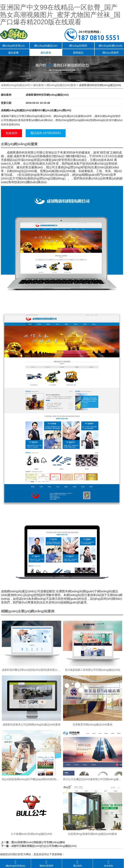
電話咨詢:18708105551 (46, 133)
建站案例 (46, 53)
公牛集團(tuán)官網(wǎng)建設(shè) (32, 834)
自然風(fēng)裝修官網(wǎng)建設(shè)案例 (92, 834)
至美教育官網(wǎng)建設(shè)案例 (92, 725)
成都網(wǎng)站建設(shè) (16, 85)
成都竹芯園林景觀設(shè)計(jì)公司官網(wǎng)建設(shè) (44, 846)
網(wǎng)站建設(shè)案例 (61, 85)
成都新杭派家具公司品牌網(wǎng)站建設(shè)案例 (32, 725)
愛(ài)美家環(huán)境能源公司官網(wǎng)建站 (38, 842)
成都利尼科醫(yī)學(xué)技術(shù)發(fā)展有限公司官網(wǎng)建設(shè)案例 (32, 670)
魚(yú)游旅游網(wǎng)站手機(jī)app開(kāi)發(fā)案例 (32, 779)
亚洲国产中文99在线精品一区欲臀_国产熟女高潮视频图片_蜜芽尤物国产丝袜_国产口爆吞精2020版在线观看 (60, 15)
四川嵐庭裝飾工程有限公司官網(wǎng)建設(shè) (92, 670)
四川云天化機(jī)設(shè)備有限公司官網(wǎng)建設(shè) (93, 779)
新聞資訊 (78, 53)
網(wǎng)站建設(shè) (46, 46)
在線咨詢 (11, 133)
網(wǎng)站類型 (78, 46)
